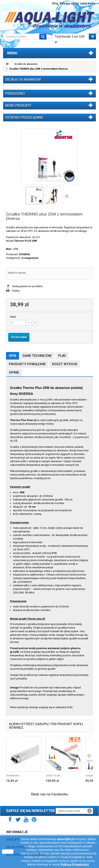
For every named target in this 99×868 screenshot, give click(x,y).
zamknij (8, 852)
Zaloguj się (67, 3)
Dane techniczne (37, 356)
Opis (13, 356)
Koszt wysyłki (65, 364)
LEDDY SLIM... (54, 776)
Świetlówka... (14, 776)
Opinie (14, 372)
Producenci (15, 93)
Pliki (62, 356)
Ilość (13, 317)
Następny (67, 196)
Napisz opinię (17, 273)
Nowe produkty (18, 105)
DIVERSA (24, 254)
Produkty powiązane (27, 364)
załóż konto (88, 3)
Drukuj (16, 291)
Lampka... (91, 776)
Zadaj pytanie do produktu (27, 286)
